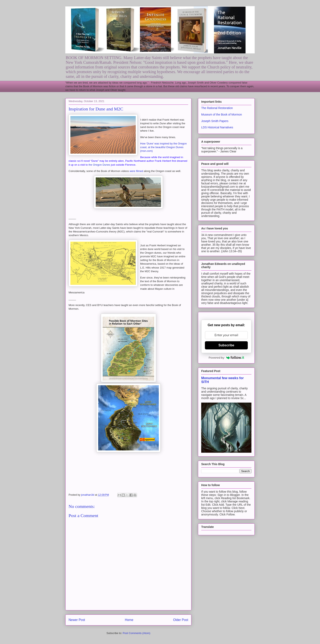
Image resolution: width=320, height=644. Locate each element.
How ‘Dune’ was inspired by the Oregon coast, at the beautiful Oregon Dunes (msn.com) (163, 147)
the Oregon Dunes (99, 165)
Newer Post (77, 620)
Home (129, 620)
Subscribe (226, 345)
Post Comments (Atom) (136, 633)
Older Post (181, 620)
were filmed (136, 171)
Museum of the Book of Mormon (222, 114)
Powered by (226, 358)
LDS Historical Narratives (217, 127)
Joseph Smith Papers (215, 121)
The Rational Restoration (217, 108)
